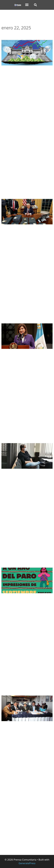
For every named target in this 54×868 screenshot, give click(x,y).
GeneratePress (27, 863)
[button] (27, 5)
